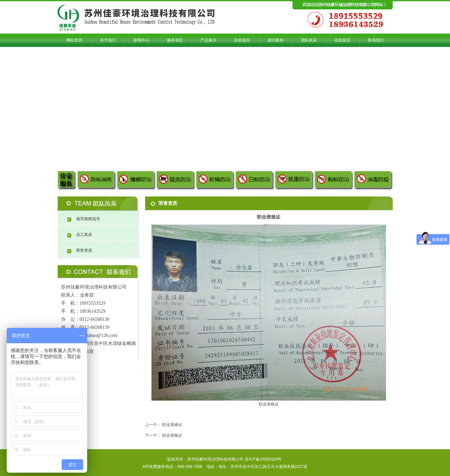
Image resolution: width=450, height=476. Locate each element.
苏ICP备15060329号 (263, 459)
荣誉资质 (84, 250)
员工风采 (84, 235)
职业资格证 (172, 425)
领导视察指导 (88, 219)
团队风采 (99, 204)
